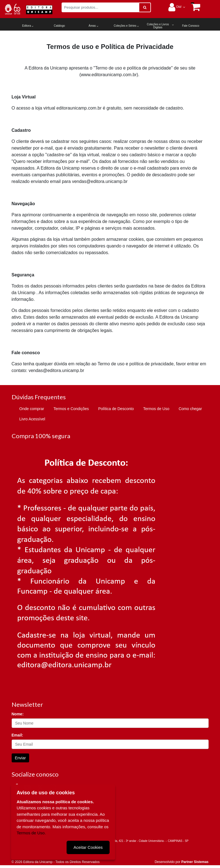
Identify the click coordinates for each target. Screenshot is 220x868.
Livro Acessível (32, 419)
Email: (17, 735)
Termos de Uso (156, 409)
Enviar (21, 758)
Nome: (18, 714)
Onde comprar (32, 409)
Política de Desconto (116, 409)
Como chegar (190, 409)
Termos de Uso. (31, 833)
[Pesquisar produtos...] (100, 7)
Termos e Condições (71, 409)
